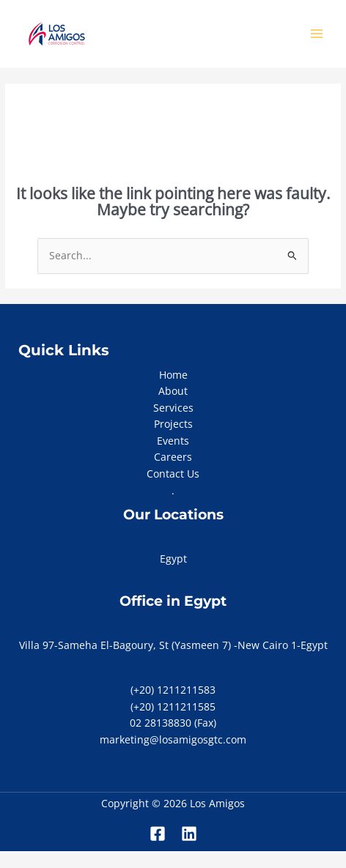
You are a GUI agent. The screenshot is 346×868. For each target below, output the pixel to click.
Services (173, 408)
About (173, 391)
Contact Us (173, 474)
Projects (173, 424)
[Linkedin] (189, 834)
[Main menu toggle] (317, 34)
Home (173, 375)
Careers (173, 457)
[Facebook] (158, 834)
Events (173, 441)
